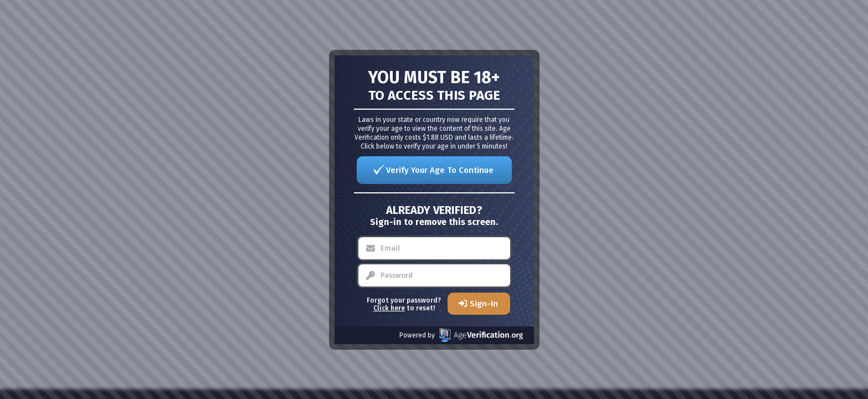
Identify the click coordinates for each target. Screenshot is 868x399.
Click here (389, 308)
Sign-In (484, 304)
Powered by (461, 335)
